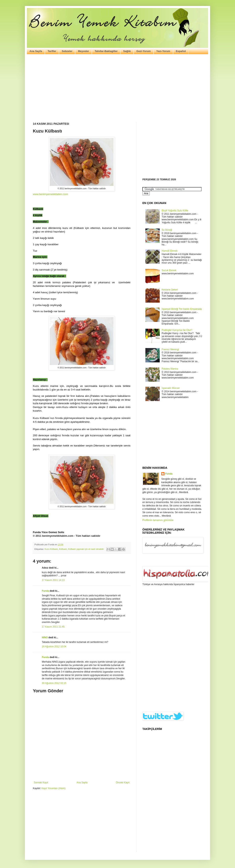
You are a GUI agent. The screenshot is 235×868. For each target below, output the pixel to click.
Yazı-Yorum (163, 51)
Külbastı (63, 549)
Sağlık (127, 51)
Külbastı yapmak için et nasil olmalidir (86, 549)
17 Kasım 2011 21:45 (53, 627)
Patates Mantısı (170, 369)
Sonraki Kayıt (41, 783)
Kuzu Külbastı (51, 549)
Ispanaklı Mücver (171, 388)
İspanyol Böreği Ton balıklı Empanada (182, 309)
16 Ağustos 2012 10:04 (54, 646)
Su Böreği (167, 230)
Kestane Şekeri (170, 290)
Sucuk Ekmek (169, 270)
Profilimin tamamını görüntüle (158, 520)
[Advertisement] (117, 88)
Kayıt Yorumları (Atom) (53, 788)
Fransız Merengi (170, 349)
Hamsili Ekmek (170, 251)
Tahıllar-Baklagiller (106, 51)
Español (181, 51)
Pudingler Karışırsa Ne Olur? (177, 330)
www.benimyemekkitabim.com (50, 194)
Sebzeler (67, 51)
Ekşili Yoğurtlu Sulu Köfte (175, 211)
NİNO (45, 638)
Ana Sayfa (36, 51)
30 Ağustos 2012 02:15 (54, 683)
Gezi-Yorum (144, 51)
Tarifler (52, 51)
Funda (45, 591)
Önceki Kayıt (123, 783)
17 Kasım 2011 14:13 (53, 580)
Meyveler (83, 51)
